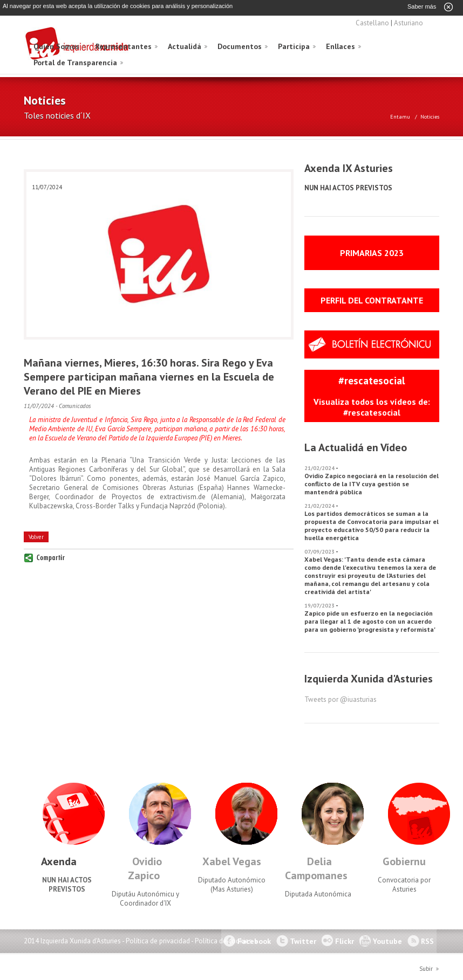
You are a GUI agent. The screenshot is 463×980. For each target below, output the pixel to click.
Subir (426, 968)
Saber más (422, 6)
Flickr (345, 941)
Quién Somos (56, 46)
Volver (36, 536)
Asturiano (408, 22)
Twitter (303, 941)
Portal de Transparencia (75, 62)
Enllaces (341, 46)
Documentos (240, 46)
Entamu (400, 116)
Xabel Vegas (232, 861)
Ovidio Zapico (145, 868)
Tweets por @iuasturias (341, 699)
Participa (294, 46)
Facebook (254, 941)
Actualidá (185, 46)
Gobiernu (404, 861)
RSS (427, 941)
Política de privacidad (158, 940)
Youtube (387, 941)
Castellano (372, 22)
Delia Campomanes (316, 868)
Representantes (124, 46)
